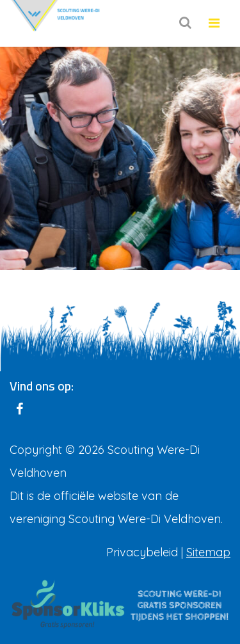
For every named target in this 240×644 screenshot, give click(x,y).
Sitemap (208, 552)
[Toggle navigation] (214, 23)
